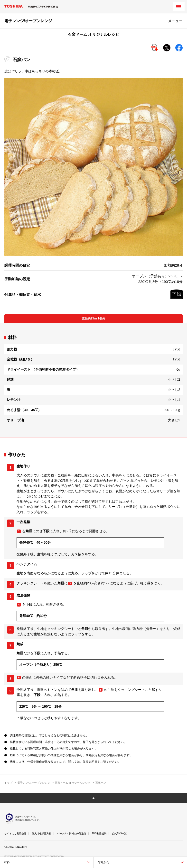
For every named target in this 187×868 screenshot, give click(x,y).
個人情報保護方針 (42, 834)
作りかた (103, 862)
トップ (8, 783)
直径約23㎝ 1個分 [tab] (93, 318)
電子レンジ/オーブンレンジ (34, 783)
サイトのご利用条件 (15, 834)
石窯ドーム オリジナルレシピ (73, 783)
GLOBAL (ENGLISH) (16, 847)
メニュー (175, 21)
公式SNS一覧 (119, 834)
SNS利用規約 (99, 834)
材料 (7, 862)
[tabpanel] (93, 380)
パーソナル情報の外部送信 (72, 834)
